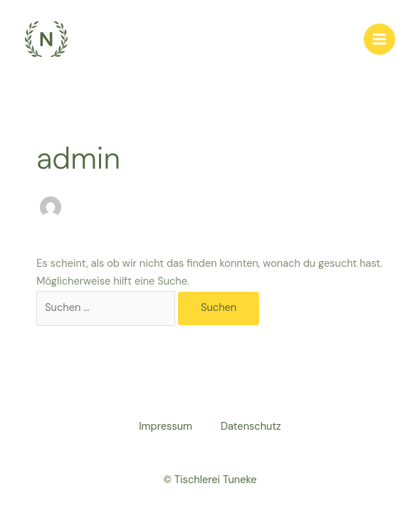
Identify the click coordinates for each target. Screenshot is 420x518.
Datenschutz (251, 427)
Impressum (166, 427)
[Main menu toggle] (379, 39)
